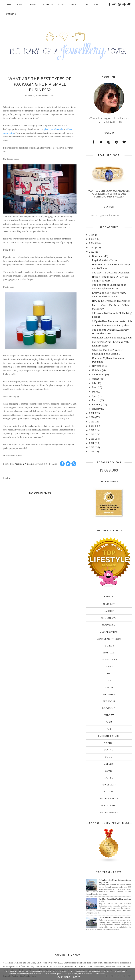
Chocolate (109, 618)
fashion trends (109, 736)
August (96, 379)
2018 (92, 426)
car (109, 729)
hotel (109, 778)
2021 (92, 413)
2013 (92, 447)
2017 (92, 430)
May (94, 392)
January (96, 409)
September (98, 375)
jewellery (109, 785)
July (94, 383)
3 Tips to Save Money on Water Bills (112, 321)
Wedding (109, 694)
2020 (92, 417)
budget (109, 715)
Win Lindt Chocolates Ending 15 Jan (112, 338)
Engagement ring (109, 639)
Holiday (109, 653)
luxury (109, 792)
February (97, 404)
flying (109, 750)
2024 (92, 243)
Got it (76, 977)
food (109, 757)
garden (109, 764)
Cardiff (109, 611)
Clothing (109, 625)
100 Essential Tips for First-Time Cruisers (114, 918)
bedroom (109, 701)
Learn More (63, 977)
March (96, 400)
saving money (109, 813)
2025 (92, 239)
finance (109, 743)
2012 (92, 452)
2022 (92, 252)
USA (109, 681)
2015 (92, 439)
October (97, 370)
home (109, 771)
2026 (92, 235)
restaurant (109, 806)
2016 (92, 434)
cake (109, 722)
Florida (109, 646)
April (95, 396)
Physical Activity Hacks (105, 260)
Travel (109, 667)
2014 (92, 443)
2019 (92, 422)
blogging (109, 708)
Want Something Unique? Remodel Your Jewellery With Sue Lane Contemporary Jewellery (109, 194)
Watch (109, 687)
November (98, 366)
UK (109, 674)
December (98, 256)
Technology (109, 660)
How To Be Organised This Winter (111, 301)
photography (109, 799)
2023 (92, 247)
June (95, 387)
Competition (109, 632)
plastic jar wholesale (53, 129)
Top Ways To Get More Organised (111, 273)
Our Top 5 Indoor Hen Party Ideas (111, 325)
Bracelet (109, 604)
